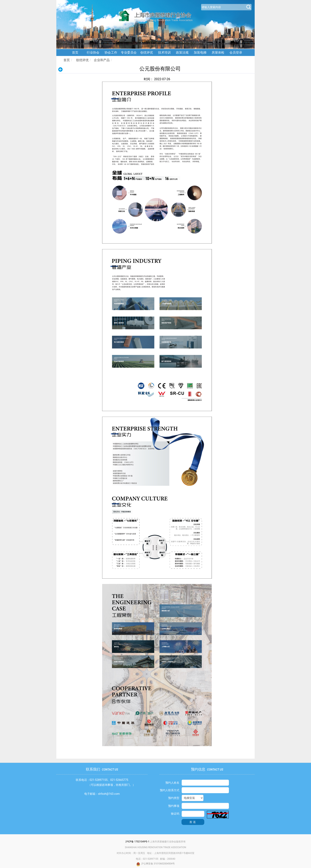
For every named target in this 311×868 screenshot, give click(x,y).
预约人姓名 (172, 783)
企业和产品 (102, 60)
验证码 (175, 814)
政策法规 (182, 53)
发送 (193, 822)
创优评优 (147, 53)
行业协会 (93, 53)
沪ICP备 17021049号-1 (137, 842)
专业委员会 (129, 53)
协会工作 (111, 53)
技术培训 (164, 53)
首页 (75, 53)
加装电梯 (200, 53)
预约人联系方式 (170, 790)
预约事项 (174, 806)
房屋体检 (218, 53)
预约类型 (174, 798)
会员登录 (236, 53)
